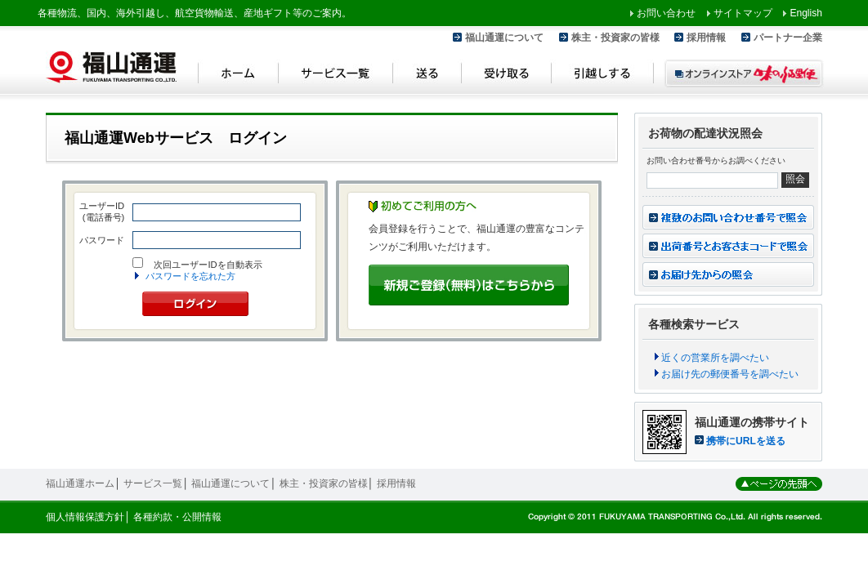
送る (427, 76)
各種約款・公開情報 (177, 517)
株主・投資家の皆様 (615, 38)
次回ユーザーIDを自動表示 (208, 265)
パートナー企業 (788, 38)
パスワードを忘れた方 (190, 276)
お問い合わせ (666, 13)
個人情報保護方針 (85, 517)
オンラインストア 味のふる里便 (744, 73)
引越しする (603, 76)
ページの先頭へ (779, 484)
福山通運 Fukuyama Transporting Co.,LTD (111, 67)
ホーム (238, 76)
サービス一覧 (336, 76)
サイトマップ (743, 13)
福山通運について (504, 38)
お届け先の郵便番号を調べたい (730, 374)
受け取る (507, 76)
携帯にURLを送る (746, 441)
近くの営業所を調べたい (715, 358)
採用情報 (706, 38)
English (806, 13)
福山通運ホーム (80, 483)
